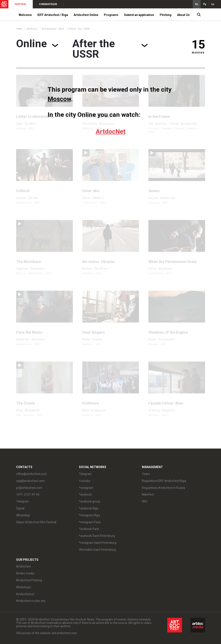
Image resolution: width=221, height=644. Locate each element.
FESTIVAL (21, 4)
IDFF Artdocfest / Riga (53, 15)
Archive (32, 29)
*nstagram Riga (89, 515)
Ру (205, 4)
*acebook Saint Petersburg (97, 536)
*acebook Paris (89, 529)
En (197, 4)
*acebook (85, 494)
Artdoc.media (25, 573)
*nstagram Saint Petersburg (98, 543)
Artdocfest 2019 (54, 29)
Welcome (25, 15)
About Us (183, 15)
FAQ (145, 501)
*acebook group (90, 501)
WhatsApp (23, 515)
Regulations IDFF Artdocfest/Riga (164, 481)
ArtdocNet (111, 131)
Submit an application (139, 15)
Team (146, 474)
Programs (111, 15)
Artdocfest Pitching (29, 580)
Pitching (166, 15)
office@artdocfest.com (31, 474)
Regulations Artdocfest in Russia (163, 488)
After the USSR (79, 29)
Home (19, 29)
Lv (213, 4)
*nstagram (86, 488)
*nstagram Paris (90, 522)
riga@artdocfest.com (30, 481)
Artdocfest (23, 566)
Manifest (148, 494)
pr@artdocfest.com (29, 488)
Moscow (59, 99)
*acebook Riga (89, 508)
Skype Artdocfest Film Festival (36, 522)
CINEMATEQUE (48, 4)
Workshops (24, 587)
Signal (20, 508)
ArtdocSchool (25, 594)
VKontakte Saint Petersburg (97, 550)
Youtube (85, 481)
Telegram (23, 501)
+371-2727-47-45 (28, 494)
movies (198, 52)
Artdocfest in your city (31, 601)
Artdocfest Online (86, 15)
